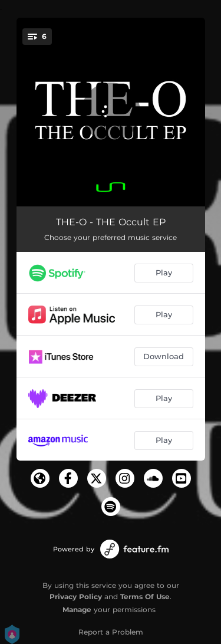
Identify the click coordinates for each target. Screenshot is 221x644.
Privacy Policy (76, 597)
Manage (77, 609)
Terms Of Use (145, 597)
